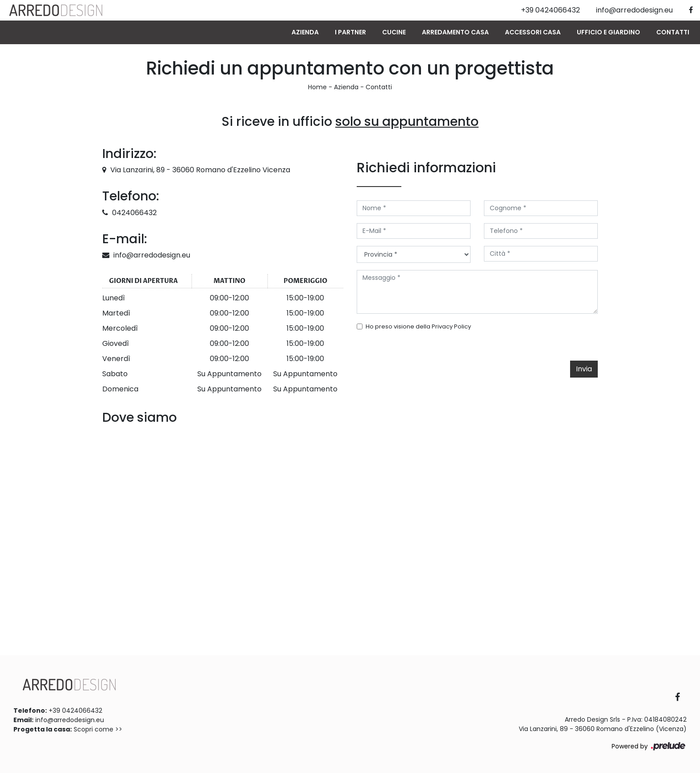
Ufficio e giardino (608, 32)
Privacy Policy (451, 326)
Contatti (673, 32)
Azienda (305, 32)
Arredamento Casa (455, 32)
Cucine (394, 32)
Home (317, 87)
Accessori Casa (533, 32)
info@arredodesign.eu (152, 255)
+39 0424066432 (75, 711)
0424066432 (134, 213)
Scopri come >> (98, 729)
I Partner (350, 32)
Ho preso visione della (418, 326)
